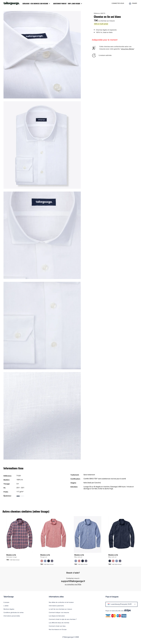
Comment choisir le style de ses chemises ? (63, 619)
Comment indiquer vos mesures (59, 613)
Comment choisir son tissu (57, 626)
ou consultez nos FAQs (73, 585)
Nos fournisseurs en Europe (58, 630)
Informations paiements (56, 606)
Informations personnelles (12, 616)
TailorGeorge (9, 597)
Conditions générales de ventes (13, 613)
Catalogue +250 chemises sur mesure (35, 4)
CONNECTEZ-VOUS (118, 3)
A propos (6, 602)
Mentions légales (9, 609)
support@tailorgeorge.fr (73, 581)
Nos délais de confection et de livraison (61, 602)
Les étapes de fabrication (57, 616)
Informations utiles (56, 597)
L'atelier (6, 606)
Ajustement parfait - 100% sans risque (67, 4)
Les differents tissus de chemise (59, 623)
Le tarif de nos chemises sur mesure (60, 609)
